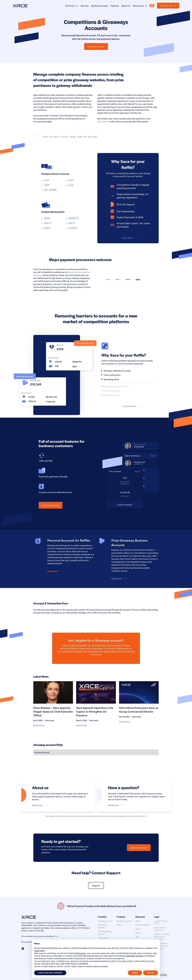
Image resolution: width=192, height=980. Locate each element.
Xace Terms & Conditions (160, 929)
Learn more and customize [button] (50, 973)
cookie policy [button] (39, 951)
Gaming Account (105, 921)
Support (96, 885)
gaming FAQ (103, 121)
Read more (53, 571)
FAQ (137, 937)
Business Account (100, 6)
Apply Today (127, 238)
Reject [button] (135, 973)
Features (115, 6)
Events (138, 933)
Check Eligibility (129, 406)
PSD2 (119, 925)
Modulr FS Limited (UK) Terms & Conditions (162, 937)
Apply (138, 921)
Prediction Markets (102, 926)
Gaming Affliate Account (105, 933)
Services (85, 6)
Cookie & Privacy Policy (161, 922)
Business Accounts (125, 921)
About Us (126, 6)
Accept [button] (150, 973)
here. (56, 936)
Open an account (96, 46)
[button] (72, 6)
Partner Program (143, 925)
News (138, 929)
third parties (81, 953)
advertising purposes (135, 956)
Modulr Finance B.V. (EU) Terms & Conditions (161, 946)
